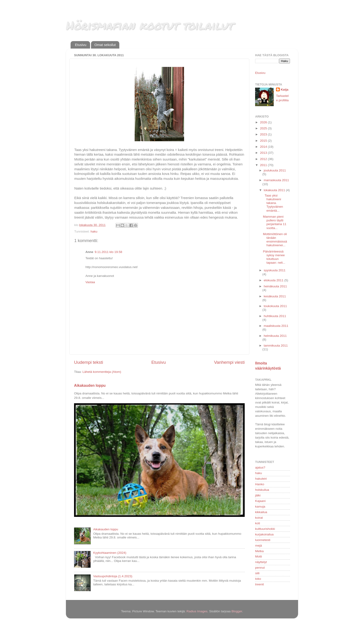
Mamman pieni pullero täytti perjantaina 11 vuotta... (275, 222)
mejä (258, 546)
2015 (264, 141)
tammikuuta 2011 (276, 346)
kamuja (260, 507)
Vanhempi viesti (229, 362)
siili (257, 573)
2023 (264, 134)
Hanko (260, 484)
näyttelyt (261, 562)
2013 (264, 153)
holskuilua (262, 490)
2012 (264, 159)
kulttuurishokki (265, 529)
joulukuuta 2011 (275, 170)
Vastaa (90, 282)
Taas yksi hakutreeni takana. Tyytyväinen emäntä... (273, 203)
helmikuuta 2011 (275, 336)
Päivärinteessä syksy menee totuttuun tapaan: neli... (274, 257)
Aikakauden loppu (90, 385)
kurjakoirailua (264, 534)
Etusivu (81, 45)
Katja (284, 90)
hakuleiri (261, 479)
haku (94, 231)
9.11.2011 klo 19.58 (109, 252)
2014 (264, 147)
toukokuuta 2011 (275, 306)
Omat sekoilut (105, 45)
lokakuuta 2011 (275, 190)
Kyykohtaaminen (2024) (110, 553)
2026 (264, 122)
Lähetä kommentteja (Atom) (102, 372)
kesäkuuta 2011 (275, 296)
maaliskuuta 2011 (276, 326)
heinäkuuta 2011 (275, 286)
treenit (260, 584)
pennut (260, 568)
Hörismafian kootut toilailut (150, 25)
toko (258, 579)
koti (258, 523)
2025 (264, 128)
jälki (258, 495)
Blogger (237, 611)
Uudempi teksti (89, 362)
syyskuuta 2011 (275, 270)
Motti (258, 556)
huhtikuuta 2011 (275, 316)
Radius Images (197, 611)
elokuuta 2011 (274, 280)
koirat (259, 518)
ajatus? (260, 467)
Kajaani (260, 501)
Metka (259, 551)
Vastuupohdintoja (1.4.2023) (113, 576)
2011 (264, 165)
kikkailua (261, 512)
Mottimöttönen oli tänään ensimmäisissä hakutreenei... (275, 240)
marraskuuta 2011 (276, 180)
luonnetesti (263, 540)
